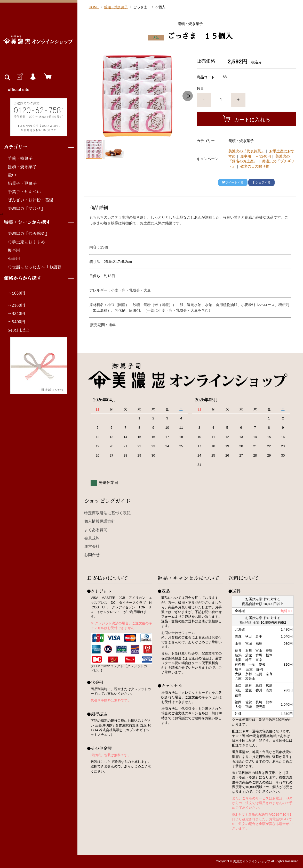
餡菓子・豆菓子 (22, 184)
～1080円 (17, 293)
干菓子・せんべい (24, 192)
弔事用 (14, 259)
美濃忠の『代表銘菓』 (28, 234)
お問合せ (92, 555)
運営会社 (92, 546)
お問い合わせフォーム (178, 633)
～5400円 (17, 322)
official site (19, 90)
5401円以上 (19, 330)
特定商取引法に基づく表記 (107, 513)
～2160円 (17, 305)
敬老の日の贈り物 (255, 166)
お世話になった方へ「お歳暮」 (37, 267)
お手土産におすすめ (26, 242)
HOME (94, 7)
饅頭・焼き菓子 (22, 167)
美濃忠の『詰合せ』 (26, 209)
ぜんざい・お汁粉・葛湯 (30, 200)
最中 (12, 175)
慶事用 (14, 251)
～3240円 (17, 314)
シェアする (261, 183)
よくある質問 (96, 530)
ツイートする (233, 183)
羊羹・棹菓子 (20, 159)
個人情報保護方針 (100, 521)
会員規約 (92, 538)
